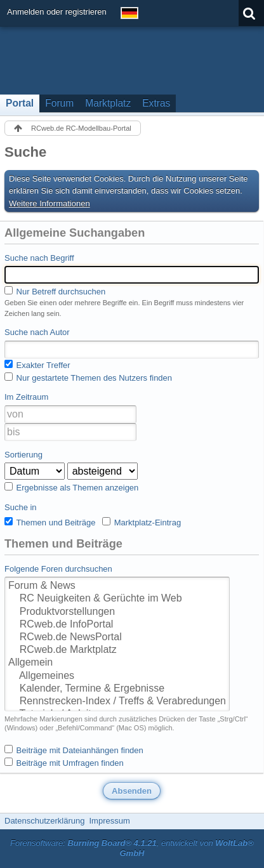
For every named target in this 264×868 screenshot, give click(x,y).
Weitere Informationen (49, 203)
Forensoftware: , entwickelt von (132, 848)
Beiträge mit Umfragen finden (64, 763)
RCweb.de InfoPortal (117, 625)
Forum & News (117, 586)
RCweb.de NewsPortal (117, 638)
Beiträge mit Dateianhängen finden (74, 750)
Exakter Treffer (37, 365)
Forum (59, 103)
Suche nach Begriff (39, 258)
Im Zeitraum (26, 397)
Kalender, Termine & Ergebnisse (117, 689)
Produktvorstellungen (117, 612)
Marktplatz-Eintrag (142, 522)
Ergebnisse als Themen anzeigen (71, 487)
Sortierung (23, 455)
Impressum (109, 821)
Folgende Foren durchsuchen (58, 569)
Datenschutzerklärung (44, 821)
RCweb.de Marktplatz (117, 650)
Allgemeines (117, 676)
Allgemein (117, 663)
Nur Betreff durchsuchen (55, 291)
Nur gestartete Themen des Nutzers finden (88, 378)
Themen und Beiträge (50, 522)
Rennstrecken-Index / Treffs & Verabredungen (117, 702)
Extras (156, 103)
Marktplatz (108, 103)
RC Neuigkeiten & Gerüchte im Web (117, 599)
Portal (20, 103)
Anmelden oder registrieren (57, 12)
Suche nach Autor (37, 332)
